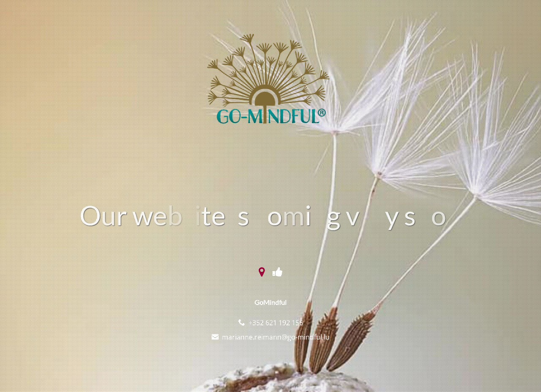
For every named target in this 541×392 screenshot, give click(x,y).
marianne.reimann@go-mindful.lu (276, 337)
